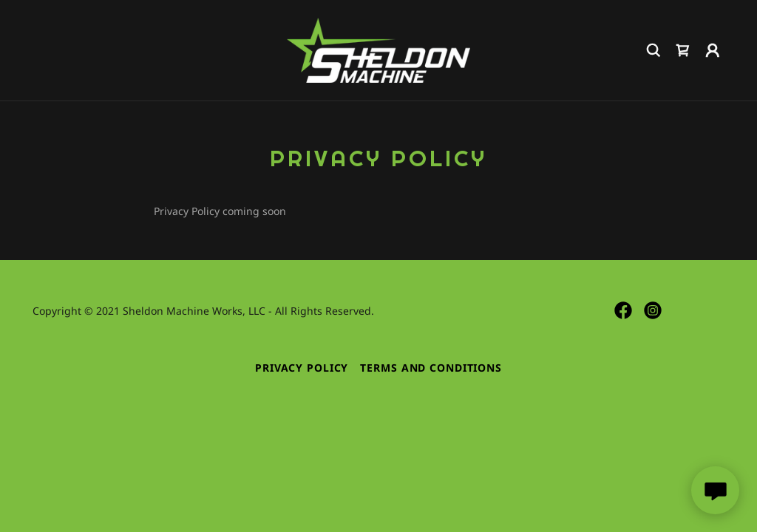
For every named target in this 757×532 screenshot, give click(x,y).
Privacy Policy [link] (302, 368)
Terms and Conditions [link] (431, 368)
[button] (713, 50)
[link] (379, 49)
